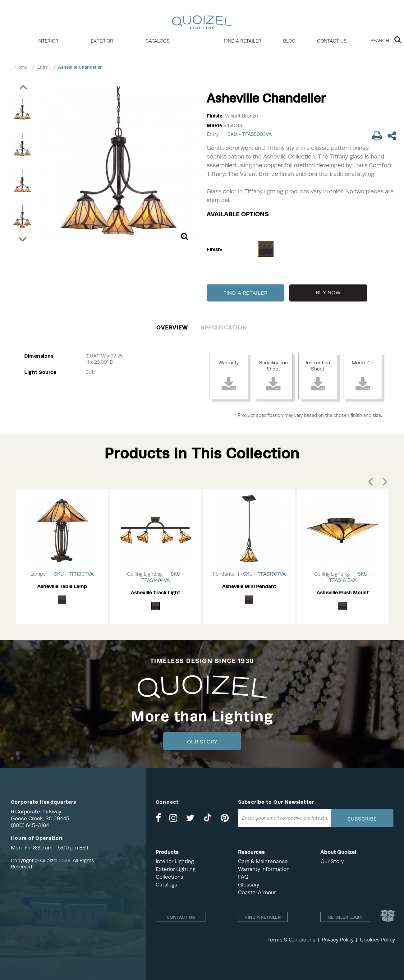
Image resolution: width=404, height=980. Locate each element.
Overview (172, 327)
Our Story (202, 742)
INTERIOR (48, 41)
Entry (43, 67)
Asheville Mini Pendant (249, 586)
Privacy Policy (338, 940)
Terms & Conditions (291, 940)
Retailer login (345, 917)
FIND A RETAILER (246, 293)
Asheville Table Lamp (62, 586)
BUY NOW (328, 293)
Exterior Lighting (176, 869)
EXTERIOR (102, 41)
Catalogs (157, 41)
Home (21, 67)
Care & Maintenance (263, 861)
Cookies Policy (377, 940)
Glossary (249, 885)
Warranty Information (264, 869)
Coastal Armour (257, 893)
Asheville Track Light (156, 593)
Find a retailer (243, 41)
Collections (170, 877)
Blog (289, 41)
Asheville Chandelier (80, 67)
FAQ (243, 877)
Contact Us (332, 41)
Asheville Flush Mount (343, 593)
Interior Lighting (175, 861)
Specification (224, 327)
